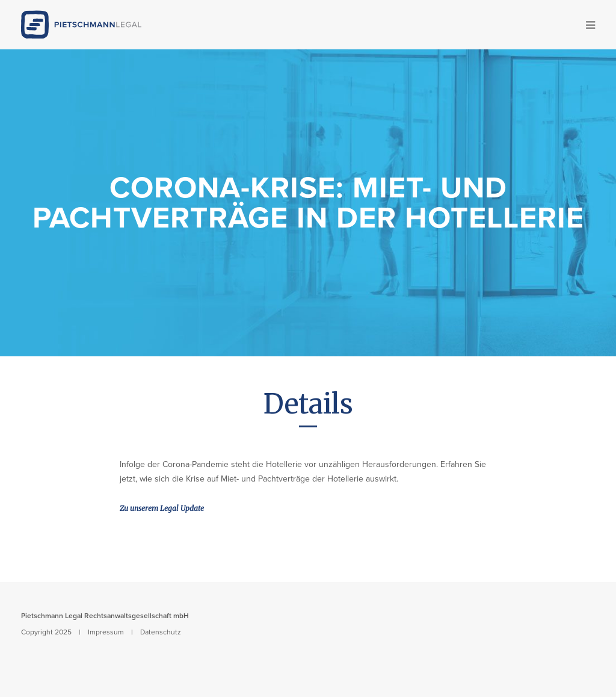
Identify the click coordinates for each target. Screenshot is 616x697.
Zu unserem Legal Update (162, 508)
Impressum (106, 632)
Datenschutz (161, 632)
